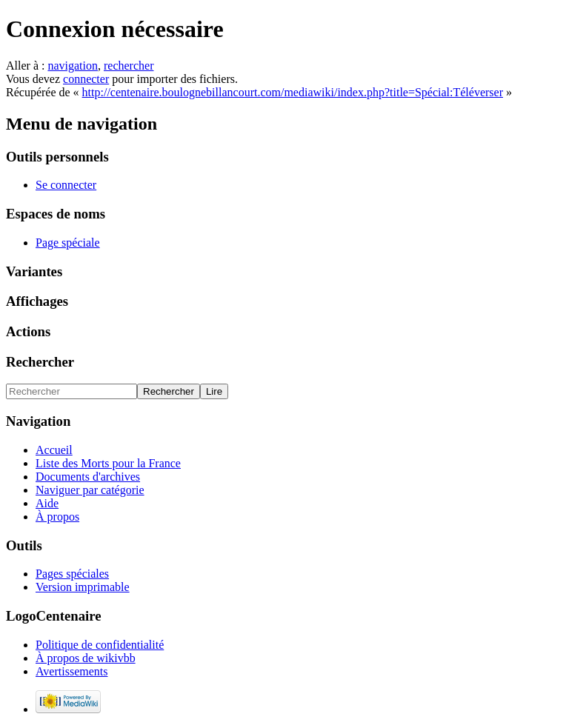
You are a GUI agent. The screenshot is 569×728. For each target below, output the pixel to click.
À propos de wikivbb (86, 658)
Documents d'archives (88, 477)
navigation (73, 66)
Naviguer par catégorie (90, 490)
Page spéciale (68, 243)
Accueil (54, 450)
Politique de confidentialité (100, 645)
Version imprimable (83, 587)
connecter (86, 79)
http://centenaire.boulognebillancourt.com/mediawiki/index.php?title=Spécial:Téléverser (293, 92)
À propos (57, 517)
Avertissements (71, 671)
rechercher (129, 66)
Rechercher (40, 362)
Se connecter (66, 185)
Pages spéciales (72, 574)
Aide (47, 503)
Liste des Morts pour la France (108, 463)
